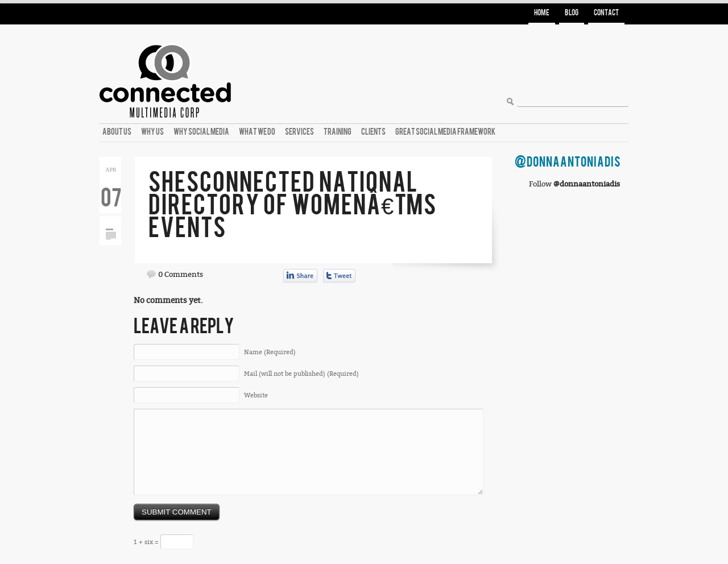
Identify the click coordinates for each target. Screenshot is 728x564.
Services (299, 132)
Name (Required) (270, 352)
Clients (373, 132)
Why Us (152, 132)
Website (256, 395)
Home (542, 13)
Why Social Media (201, 132)
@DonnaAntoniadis (568, 162)
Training (338, 132)
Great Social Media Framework (445, 132)
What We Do (257, 132)
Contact (606, 13)
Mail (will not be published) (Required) (301, 374)
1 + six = (164, 542)
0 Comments (181, 274)
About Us (117, 132)
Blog (572, 13)
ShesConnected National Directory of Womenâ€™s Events (293, 206)
